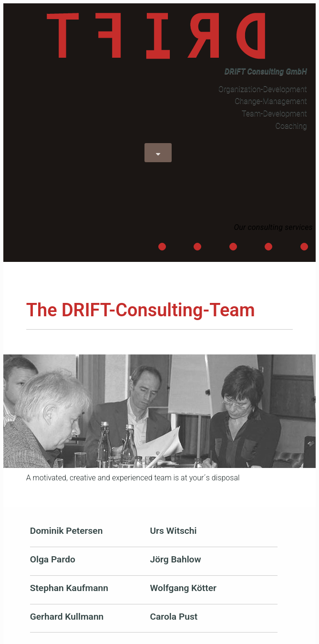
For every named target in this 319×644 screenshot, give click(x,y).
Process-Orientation (233, 248)
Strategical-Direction (198, 248)
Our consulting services (273, 227)
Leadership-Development (162, 248)
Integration (304, 248)
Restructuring (269, 248)
